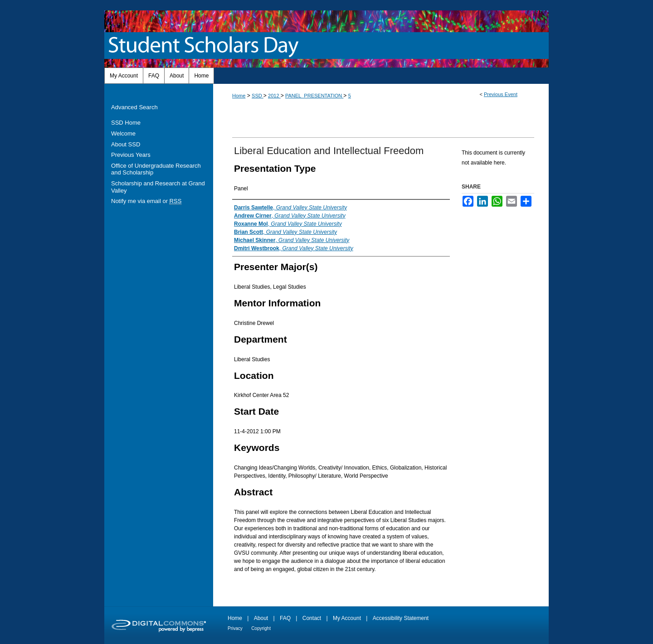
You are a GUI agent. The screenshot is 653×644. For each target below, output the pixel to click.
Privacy (235, 628)
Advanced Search (134, 107)
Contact (312, 618)
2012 (274, 96)
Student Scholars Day (205, 46)
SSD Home (126, 123)
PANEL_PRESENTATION (314, 96)
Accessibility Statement (401, 618)
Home (239, 96)
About (261, 618)
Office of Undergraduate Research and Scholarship (156, 169)
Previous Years (131, 155)
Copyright (261, 628)
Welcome (123, 133)
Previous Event (501, 94)
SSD (258, 96)
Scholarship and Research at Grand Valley (158, 187)
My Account (347, 618)
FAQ (285, 618)
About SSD (126, 144)
